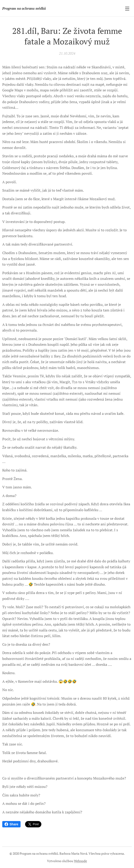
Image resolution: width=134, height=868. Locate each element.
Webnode (80, 861)
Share (11, 824)
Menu (127, 9)
